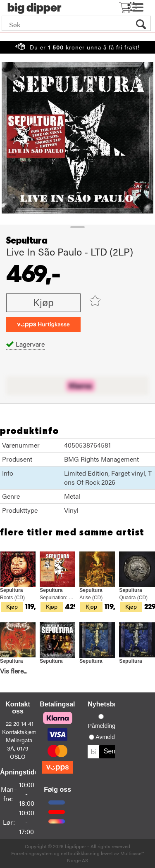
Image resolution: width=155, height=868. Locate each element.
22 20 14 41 (20, 723)
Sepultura (27, 241)
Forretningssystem (32, 853)
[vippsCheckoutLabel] (43, 325)
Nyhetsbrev (106, 704)
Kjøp (43, 303)
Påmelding (102, 726)
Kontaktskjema (21, 732)
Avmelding (109, 737)
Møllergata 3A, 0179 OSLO (19, 748)
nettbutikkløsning (80, 853)
